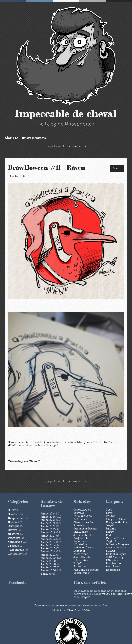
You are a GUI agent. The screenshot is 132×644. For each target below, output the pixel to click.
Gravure (14, 534)
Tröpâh (78, 564)
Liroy (110, 532)
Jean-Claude (82, 557)
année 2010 (48, 558)
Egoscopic (113, 570)
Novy (109, 513)
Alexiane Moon (116, 548)
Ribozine (80, 567)
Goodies (14, 522)
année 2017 (48, 536)
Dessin (117, 169)
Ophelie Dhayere (117, 545)
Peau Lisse (113, 567)
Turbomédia (16, 550)
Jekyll (110, 526)
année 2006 (48, 571)
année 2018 (48, 533)
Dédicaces (80, 520)
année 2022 (48, 524)
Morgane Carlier (117, 523)
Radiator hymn (116, 554)
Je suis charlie (84, 535)
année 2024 (48, 517)
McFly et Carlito (85, 548)
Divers (13, 530)
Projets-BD (81, 539)
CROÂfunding (115, 557)
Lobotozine (81, 561)
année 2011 (48, 555)
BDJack (111, 551)
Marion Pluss (115, 539)
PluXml (72, 611)
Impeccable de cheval (66, 114)
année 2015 (48, 542)
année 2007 (48, 568)
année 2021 (48, 527)
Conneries (15, 542)
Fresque (14, 546)
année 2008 (48, 565)
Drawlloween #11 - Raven (47, 168)
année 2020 (48, 530)
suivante (74, 147)
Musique (14, 526)
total (45, 574)
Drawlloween (82, 573)
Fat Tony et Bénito (86, 570)
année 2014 (48, 546)
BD (10, 511)
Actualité (15, 554)
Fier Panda (81, 554)
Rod (108, 535)
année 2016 (48, 539)
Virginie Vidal (116, 520)
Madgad (111, 529)
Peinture (14, 538)
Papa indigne (83, 516)
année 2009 (48, 561)
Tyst (109, 510)
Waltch (111, 516)
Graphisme (15, 518)
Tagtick (112, 542)
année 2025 (48, 514)
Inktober (79, 551)
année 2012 (48, 552)
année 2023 (48, 520)
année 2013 (48, 549)
